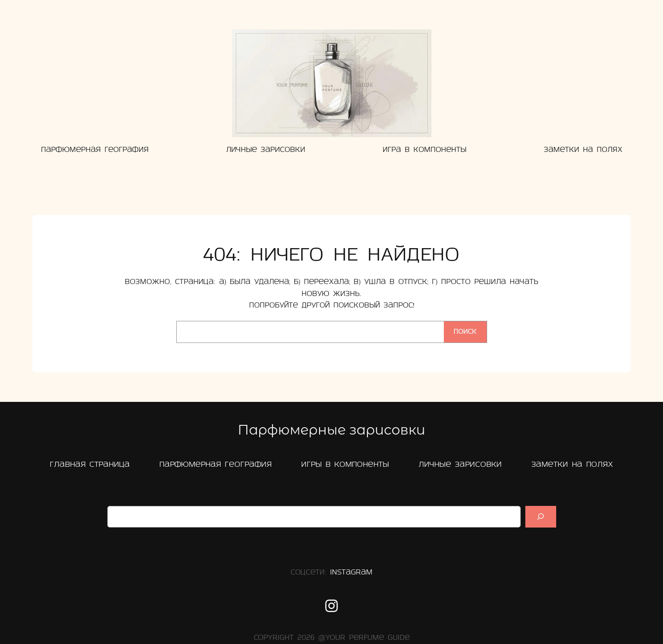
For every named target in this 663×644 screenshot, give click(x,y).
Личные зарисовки (460, 465)
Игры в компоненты (345, 465)
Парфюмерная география (215, 465)
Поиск (465, 332)
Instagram (351, 573)
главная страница (90, 465)
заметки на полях (572, 465)
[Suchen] (541, 517)
